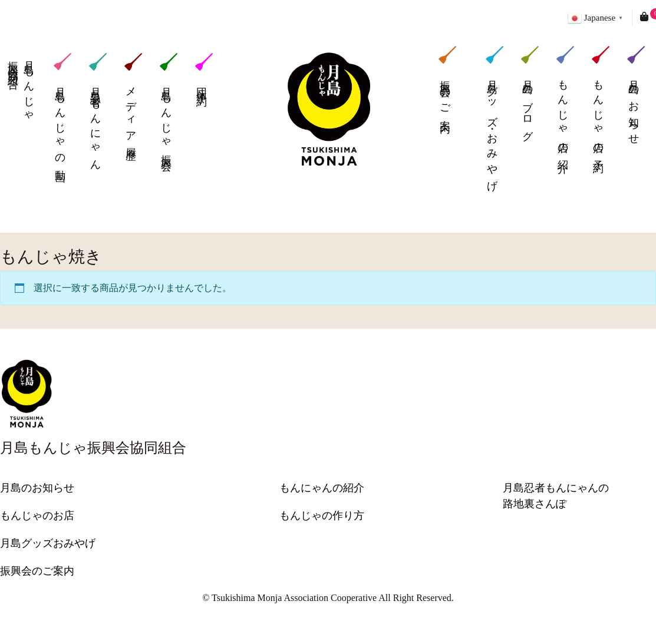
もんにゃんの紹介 (322, 488)
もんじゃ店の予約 (601, 102)
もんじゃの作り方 (322, 516)
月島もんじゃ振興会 (169, 104)
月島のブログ (530, 92)
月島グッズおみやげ (48, 543)
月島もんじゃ (20, 87)
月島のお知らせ (636, 94)
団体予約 (204, 72)
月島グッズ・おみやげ (495, 116)
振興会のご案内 (447, 82)
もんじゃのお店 (37, 516)
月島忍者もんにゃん (98, 110)
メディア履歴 (133, 99)
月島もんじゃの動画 (62, 110)
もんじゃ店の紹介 (565, 102)
